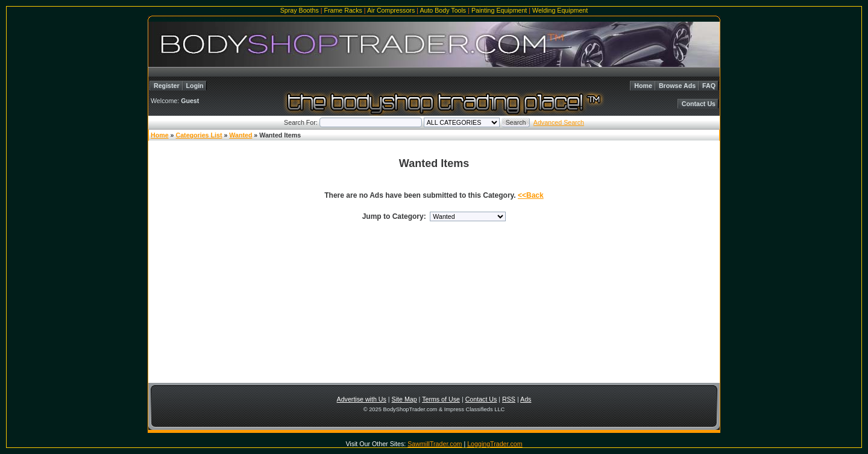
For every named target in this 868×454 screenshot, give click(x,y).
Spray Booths (300, 10)
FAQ (709, 86)
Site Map (404, 399)
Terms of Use (441, 399)
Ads (526, 399)
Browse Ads (677, 86)
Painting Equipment (499, 10)
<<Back (531, 195)
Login (195, 86)
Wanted (241, 135)
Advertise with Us (362, 399)
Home (643, 86)
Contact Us (699, 104)
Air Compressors (391, 10)
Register (167, 86)
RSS (509, 399)
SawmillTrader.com (435, 444)
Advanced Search (559, 122)
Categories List (199, 135)
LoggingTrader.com (495, 444)
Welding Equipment (560, 10)
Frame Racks (343, 10)
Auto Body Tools (443, 10)
